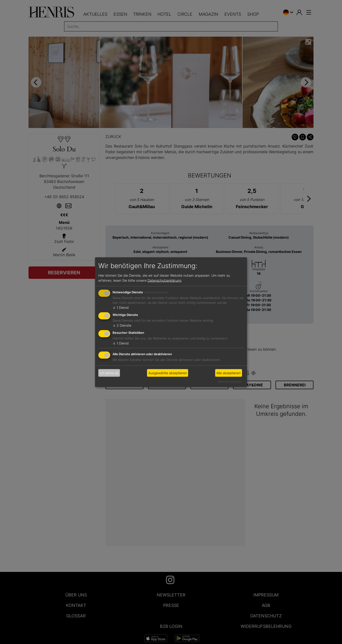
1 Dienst (121, 307)
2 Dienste (122, 325)
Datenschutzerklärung (164, 280)
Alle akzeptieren (228, 373)
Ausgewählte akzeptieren (168, 373)
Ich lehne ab (109, 373)
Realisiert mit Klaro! (230, 381)
